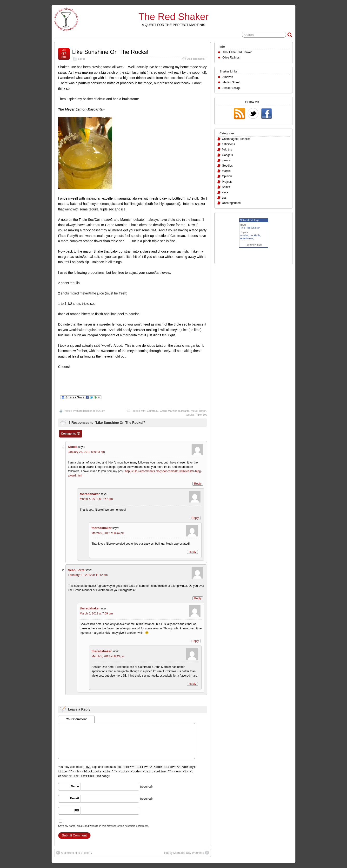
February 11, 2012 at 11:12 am (88, 575)
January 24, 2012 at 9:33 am (86, 452)
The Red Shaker (174, 17)
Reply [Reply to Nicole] (198, 484)
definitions (228, 144)
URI (76, 810)
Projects (227, 182)
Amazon (228, 77)
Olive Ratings (231, 58)
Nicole (73, 447)
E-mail (74, 798)
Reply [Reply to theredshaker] (195, 518)
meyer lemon (199, 411)
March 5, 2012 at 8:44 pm (108, 533)
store (225, 192)
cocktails (255, 235)
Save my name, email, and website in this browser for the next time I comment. (103, 826)
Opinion (227, 176)
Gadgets (227, 155)
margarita (184, 411)
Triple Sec (201, 415)
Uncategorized (231, 203)
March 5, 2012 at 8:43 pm (108, 656)
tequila (190, 415)
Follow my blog (254, 245)
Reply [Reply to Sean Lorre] (198, 598)
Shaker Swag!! (232, 88)
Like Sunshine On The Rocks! (110, 52)
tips (224, 198)
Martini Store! (231, 82)
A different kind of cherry (77, 853)
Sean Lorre (76, 570)
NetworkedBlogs (250, 220)
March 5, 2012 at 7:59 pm (96, 613)
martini (226, 171)
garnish (227, 160)
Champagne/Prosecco (236, 139)
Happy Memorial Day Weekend (184, 853)
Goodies (227, 166)
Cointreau (153, 411)
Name (75, 786)
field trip (227, 150)
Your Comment (76, 719)
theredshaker (84, 411)
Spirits (81, 59)
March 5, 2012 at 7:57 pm (96, 499)
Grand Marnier (168, 411)
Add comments (196, 59)
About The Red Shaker (237, 52)
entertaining (247, 238)
